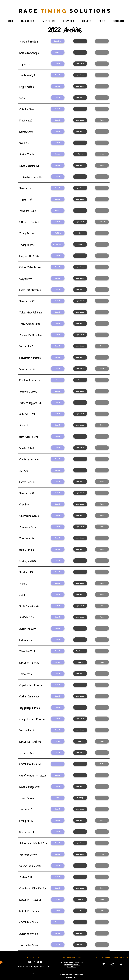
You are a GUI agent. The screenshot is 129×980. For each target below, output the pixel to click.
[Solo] (58, 380)
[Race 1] (58, 154)
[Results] (58, 52)
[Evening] (58, 798)
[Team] (102, 346)
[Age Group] (80, 64)
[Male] (102, 662)
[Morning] (80, 798)
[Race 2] (80, 154)
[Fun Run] (102, 222)
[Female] (80, 662)
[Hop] (80, 233)
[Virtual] (102, 854)
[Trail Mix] (58, 233)
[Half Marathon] (58, 244)
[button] (80, 41)
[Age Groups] (80, 651)
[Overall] (58, 64)
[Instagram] (112, 964)
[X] (104, 964)
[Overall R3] (58, 41)
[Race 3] (102, 154)
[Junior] (58, 662)
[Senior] (102, 911)
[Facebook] (121, 964)
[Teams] (102, 120)
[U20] (80, 911)
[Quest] (80, 244)
